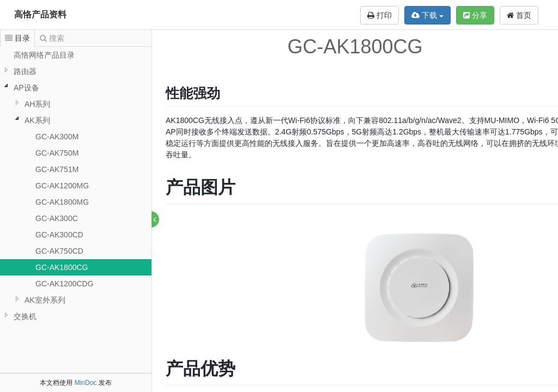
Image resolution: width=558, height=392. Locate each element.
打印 (380, 15)
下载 (427, 15)
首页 (519, 15)
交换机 (25, 316)
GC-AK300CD (59, 235)
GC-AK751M (57, 169)
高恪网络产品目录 (44, 55)
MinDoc (86, 383)
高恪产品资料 (40, 14)
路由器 (25, 71)
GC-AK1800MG (62, 202)
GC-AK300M (57, 137)
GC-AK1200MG (62, 186)
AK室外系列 (45, 300)
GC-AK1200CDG (65, 284)
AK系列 (37, 120)
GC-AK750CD (59, 251)
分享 (475, 15)
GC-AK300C (57, 218)
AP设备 (26, 88)
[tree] (76, 186)
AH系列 (37, 104)
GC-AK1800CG (62, 267)
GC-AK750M (57, 153)
